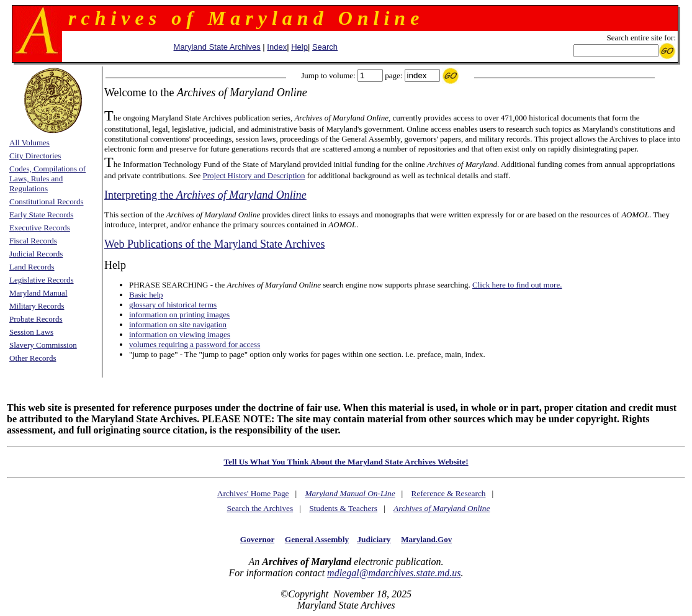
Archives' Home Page (253, 493)
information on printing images (179, 315)
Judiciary (374, 539)
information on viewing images (180, 334)
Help (299, 47)
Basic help (146, 295)
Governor (257, 539)
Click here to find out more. (517, 285)
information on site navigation (178, 324)
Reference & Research (449, 493)
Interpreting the (205, 195)
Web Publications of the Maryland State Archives (214, 244)
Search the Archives (260, 508)
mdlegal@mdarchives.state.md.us (394, 573)
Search (325, 47)
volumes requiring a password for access (195, 344)
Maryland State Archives (217, 47)
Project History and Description (254, 175)
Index (277, 47)
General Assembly (317, 539)
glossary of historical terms (173, 305)
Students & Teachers (343, 508)
